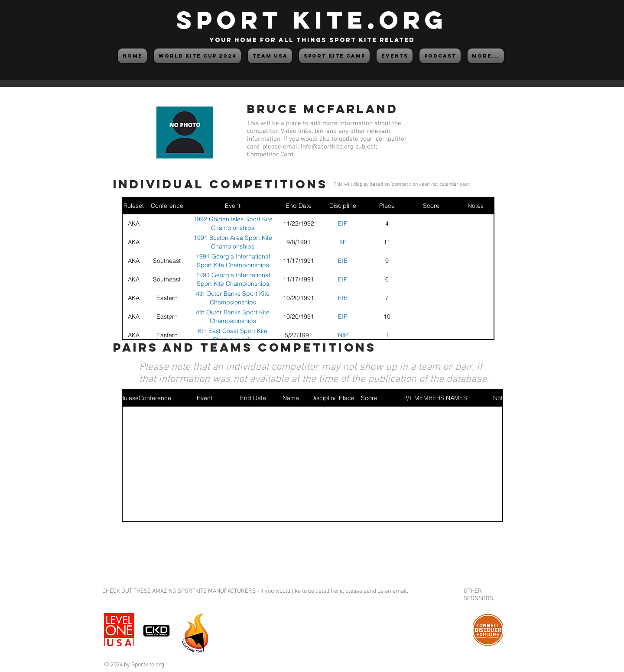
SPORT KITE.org (312, 20)
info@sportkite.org (327, 147)
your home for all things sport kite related (312, 40)
